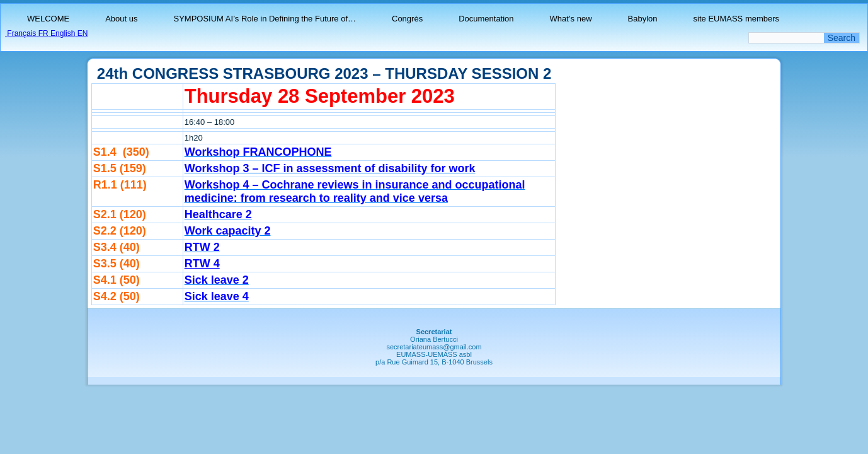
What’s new (571, 19)
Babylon (643, 19)
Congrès (407, 19)
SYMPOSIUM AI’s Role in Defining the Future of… (265, 19)
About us (121, 19)
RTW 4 (202, 264)
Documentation (486, 19)
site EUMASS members (737, 19)
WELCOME (48, 19)
